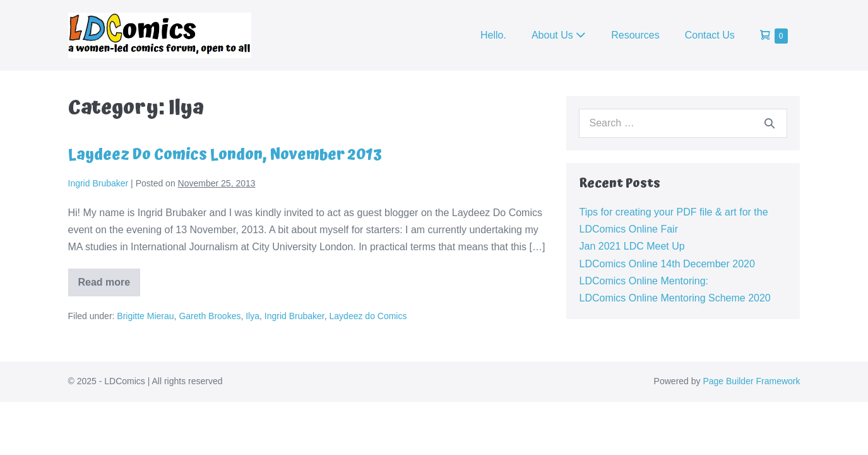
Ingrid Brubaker (294, 316)
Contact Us (710, 35)
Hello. (493, 35)
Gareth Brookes (210, 316)
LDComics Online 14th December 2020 (667, 264)
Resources (635, 35)
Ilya (253, 316)
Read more (110, 287)
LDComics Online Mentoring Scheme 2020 (675, 298)
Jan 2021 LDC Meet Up (632, 246)
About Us (559, 35)
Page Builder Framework (751, 381)
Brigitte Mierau (145, 316)
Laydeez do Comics (368, 316)
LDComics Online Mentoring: (644, 281)
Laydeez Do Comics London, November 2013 (225, 155)
